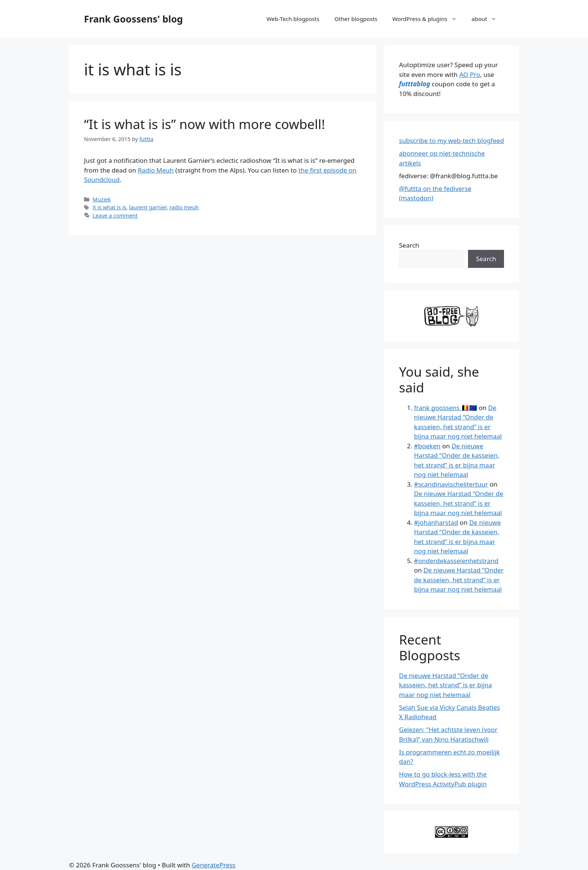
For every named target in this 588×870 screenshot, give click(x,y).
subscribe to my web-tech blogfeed (451, 140)
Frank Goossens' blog (133, 19)
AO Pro (470, 74)
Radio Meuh (156, 170)
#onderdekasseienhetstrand (456, 561)
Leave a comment (115, 216)
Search (409, 245)
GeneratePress (214, 865)
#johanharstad (436, 522)
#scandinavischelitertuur (451, 484)
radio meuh (184, 207)
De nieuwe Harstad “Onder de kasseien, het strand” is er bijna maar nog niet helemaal (459, 503)
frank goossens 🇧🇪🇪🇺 (445, 408)
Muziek (102, 199)
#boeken (427, 446)
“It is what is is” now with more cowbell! (205, 124)
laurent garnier (148, 207)
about (488, 19)
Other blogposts (356, 19)
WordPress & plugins (428, 19)
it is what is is (109, 207)
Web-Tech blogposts (293, 19)
